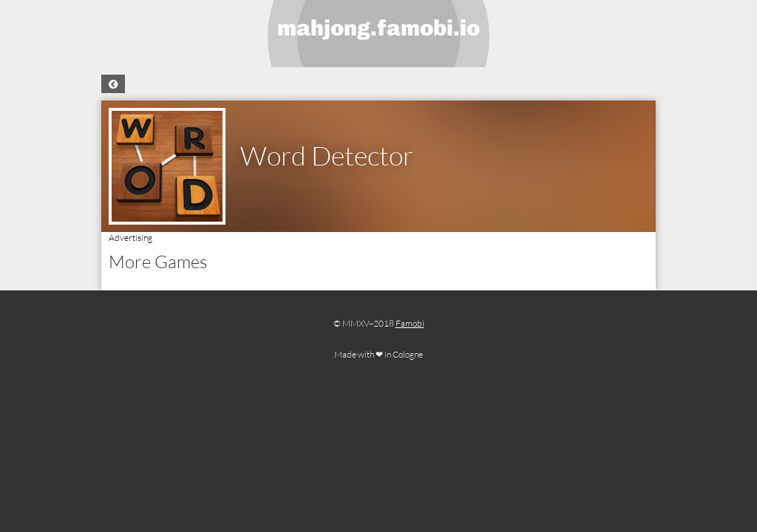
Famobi (410, 323)
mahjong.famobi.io (378, 28)
